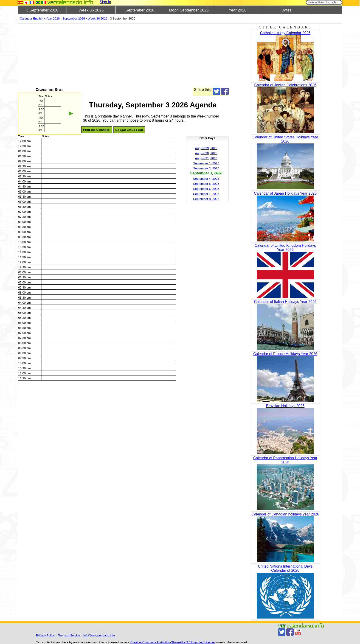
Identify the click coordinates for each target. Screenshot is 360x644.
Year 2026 (238, 10)
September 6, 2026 (206, 189)
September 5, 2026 (206, 184)
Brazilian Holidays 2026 (285, 406)
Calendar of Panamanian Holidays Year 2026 (285, 460)
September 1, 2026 (206, 163)
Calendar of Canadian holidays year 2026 (285, 514)
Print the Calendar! (97, 130)
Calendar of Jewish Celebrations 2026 (285, 85)
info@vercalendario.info (99, 635)
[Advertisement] (123, 56)
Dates (286, 10)
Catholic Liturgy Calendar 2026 (285, 33)
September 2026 (140, 10)
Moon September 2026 (189, 10)
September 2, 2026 (206, 168)
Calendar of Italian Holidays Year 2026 (285, 302)
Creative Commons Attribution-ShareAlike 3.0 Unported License (173, 642)
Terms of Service (69, 635)
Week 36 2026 (91, 10)
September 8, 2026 (206, 199)
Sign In (105, 2)
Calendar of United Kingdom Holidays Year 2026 (285, 248)
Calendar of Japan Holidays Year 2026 (285, 193)
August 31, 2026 (206, 158)
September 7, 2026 (206, 194)
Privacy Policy (45, 635)
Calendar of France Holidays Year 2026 (285, 354)
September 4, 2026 (206, 179)
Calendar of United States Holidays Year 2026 (285, 139)
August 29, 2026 (206, 148)
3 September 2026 (42, 10)
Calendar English (31, 18)
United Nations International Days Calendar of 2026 (285, 568)
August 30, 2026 (206, 153)
